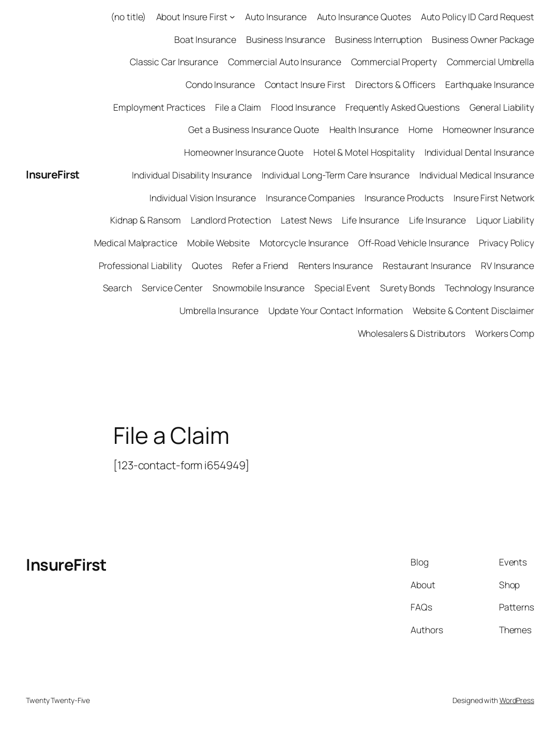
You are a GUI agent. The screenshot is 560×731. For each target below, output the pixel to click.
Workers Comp (505, 333)
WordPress (517, 700)
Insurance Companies (310, 198)
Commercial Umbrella (490, 62)
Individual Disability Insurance (192, 175)
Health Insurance (364, 129)
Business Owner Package (483, 39)
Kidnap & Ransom (146, 220)
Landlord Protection (231, 220)
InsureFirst (53, 174)
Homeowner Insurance (488, 129)
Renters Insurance (336, 265)
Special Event (342, 288)
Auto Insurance (276, 17)
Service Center (172, 288)
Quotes (207, 265)
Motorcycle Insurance (304, 243)
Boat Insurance (205, 39)
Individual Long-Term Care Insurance (336, 175)
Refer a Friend (260, 265)
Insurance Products (404, 198)
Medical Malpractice (136, 243)
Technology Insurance (489, 288)
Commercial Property (394, 62)
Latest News (306, 220)
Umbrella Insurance (219, 310)
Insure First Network (494, 198)
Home (421, 129)
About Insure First (192, 17)
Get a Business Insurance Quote (254, 129)
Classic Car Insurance (174, 62)
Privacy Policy (506, 243)
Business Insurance (286, 39)
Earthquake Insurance (490, 84)
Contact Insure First (305, 84)
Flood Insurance (303, 107)
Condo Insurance (220, 84)
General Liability (502, 107)
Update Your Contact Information (336, 310)
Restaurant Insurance (427, 265)
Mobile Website (218, 243)
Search (117, 288)
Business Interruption (379, 39)
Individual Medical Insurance (477, 175)
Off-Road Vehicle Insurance (414, 243)
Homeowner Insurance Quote (244, 152)
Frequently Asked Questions (402, 107)
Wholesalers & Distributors (412, 333)
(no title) (128, 17)
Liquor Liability (505, 220)
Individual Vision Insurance (203, 198)
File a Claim (238, 107)
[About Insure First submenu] (232, 17)
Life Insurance (370, 220)
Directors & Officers (395, 84)
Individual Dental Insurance (479, 152)
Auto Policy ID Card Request (478, 17)
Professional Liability (140, 265)
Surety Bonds (407, 288)
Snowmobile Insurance (259, 288)
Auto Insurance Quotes (364, 17)
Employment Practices (159, 107)
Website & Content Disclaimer (473, 310)
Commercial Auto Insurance (285, 62)
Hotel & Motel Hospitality (364, 152)
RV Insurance (508, 265)
